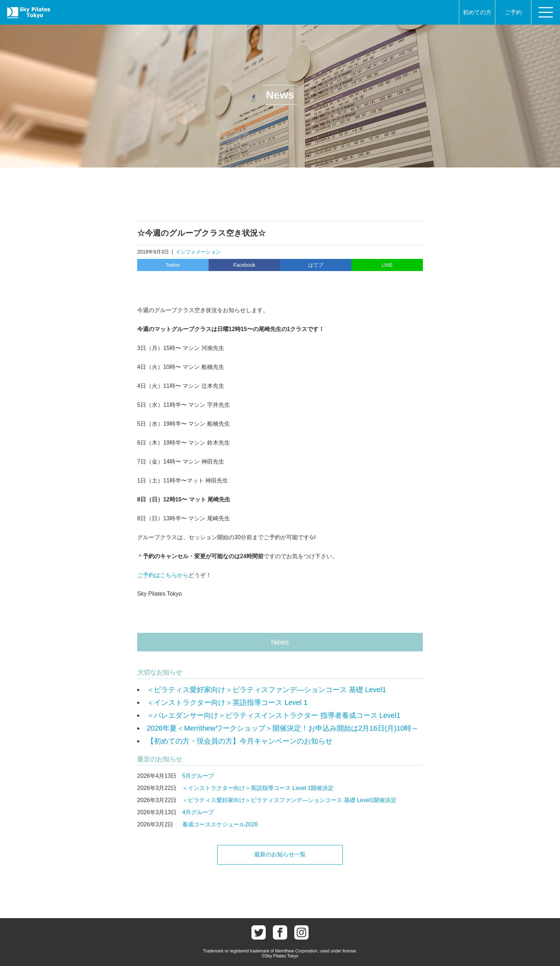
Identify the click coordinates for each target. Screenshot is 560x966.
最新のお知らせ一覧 (280, 854)
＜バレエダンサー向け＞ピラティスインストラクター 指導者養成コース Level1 (274, 715)
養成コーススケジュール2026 (220, 824)
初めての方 (477, 12)
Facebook (244, 265)
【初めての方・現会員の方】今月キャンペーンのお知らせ (240, 741)
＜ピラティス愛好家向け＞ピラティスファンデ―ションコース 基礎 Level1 (266, 690)
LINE (387, 265)
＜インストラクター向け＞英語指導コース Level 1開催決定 (258, 788)
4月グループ (198, 812)
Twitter (173, 265)
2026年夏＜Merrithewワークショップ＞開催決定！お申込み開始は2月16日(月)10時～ (283, 728)
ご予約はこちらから (163, 575)
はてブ (316, 265)
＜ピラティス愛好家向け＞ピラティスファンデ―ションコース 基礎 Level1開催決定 (289, 800)
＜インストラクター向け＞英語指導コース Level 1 (227, 702)
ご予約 (513, 12)
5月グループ (198, 776)
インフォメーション (198, 252)
